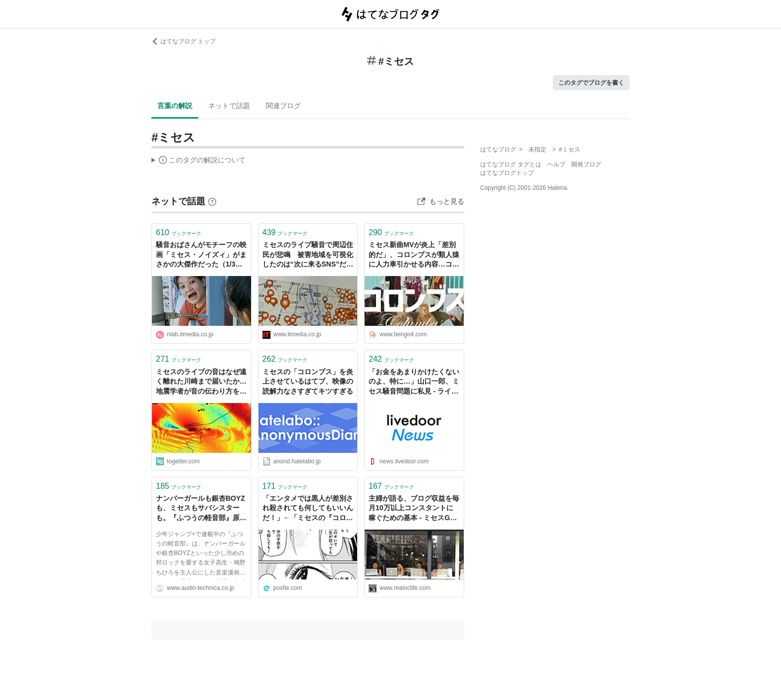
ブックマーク (179, 232)
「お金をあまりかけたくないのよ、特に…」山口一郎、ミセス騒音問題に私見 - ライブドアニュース (414, 382)
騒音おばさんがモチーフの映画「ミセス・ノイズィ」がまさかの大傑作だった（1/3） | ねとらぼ (201, 255)
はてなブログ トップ (184, 41)
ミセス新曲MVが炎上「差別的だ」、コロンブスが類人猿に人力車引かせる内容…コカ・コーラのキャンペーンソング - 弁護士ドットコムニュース (414, 255)
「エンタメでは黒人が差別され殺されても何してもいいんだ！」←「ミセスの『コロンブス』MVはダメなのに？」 (308, 509)
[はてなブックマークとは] (212, 201)
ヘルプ (556, 164)
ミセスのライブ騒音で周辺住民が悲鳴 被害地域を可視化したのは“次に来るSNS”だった (308, 255)
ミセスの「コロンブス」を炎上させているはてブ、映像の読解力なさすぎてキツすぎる (308, 381)
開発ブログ (586, 164)
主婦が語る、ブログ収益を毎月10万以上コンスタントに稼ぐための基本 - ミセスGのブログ (414, 509)
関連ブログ (283, 106)
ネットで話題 (229, 106)
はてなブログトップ (507, 173)
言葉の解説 (175, 106)
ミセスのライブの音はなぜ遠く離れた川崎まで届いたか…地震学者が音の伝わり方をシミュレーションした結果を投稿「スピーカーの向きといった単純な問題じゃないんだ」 (201, 382)
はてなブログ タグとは (511, 164)
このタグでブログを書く (591, 83)
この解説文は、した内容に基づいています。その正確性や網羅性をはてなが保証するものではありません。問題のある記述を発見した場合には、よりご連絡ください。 (198, 161)
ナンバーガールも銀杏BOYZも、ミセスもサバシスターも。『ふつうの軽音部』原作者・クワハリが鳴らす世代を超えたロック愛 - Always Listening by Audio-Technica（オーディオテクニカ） (201, 509)
